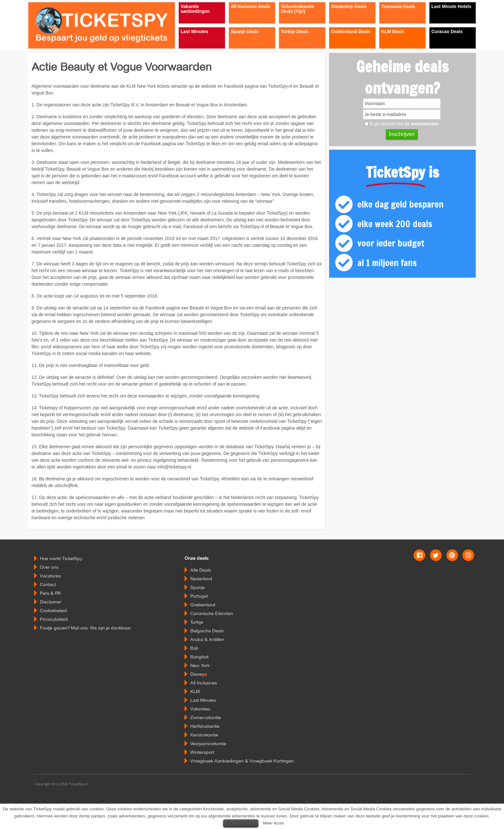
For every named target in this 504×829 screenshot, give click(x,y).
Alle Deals (201, 570)
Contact (48, 584)
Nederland (201, 579)
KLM (195, 691)
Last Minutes (203, 700)
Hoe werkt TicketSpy (61, 558)
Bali (194, 648)
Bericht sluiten (241, 823)
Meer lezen (274, 823)
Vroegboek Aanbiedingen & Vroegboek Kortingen (242, 761)
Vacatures (50, 576)
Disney (199, 674)
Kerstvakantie (204, 735)
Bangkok (199, 657)
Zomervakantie (206, 718)
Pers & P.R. (51, 593)
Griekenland (203, 605)
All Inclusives (204, 683)
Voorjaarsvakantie (208, 744)
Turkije (197, 622)
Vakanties (200, 709)
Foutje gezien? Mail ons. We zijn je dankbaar (85, 628)
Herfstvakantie (205, 726)
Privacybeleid (54, 619)
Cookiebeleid (53, 611)
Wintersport (202, 752)
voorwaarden (425, 124)
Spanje (198, 587)
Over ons (49, 567)
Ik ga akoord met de (404, 124)
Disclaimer (51, 602)
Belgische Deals (207, 631)
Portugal (199, 596)
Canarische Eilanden (212, 613)
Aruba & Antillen (207, 639)
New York (200, 665)
